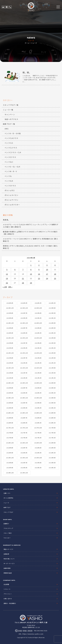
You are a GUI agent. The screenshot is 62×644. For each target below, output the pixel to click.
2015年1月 (52, 468)
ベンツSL (8, 176)
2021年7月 (24, 373)
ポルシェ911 (10, 190)
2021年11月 (24, 368)
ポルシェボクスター (12, 205)
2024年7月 (24, 328)
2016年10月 (38, 443)
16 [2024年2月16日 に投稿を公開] (39, 274)
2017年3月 (24, 438)
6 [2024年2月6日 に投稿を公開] (15, 269)
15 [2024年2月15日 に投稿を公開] (31, 274)
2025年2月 (38, 318)
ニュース (6, 503)
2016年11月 (24, 443)
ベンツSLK (9, 181)
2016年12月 (10, 443)
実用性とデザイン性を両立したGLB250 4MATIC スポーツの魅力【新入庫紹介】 (30, 247)
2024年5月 (52, 328)
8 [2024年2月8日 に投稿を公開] (31, 269)
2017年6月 (38, 433)
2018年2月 (38, 423)
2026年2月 (38, 303)
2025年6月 (38, 313)
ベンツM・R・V (11, 171)
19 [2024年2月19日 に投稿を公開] (7, 278)
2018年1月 (52, 423)
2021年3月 (24, 378)
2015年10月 (38, 458)
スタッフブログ (8, 512)
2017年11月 (24, 428)
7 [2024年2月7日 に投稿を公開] (23, 269)
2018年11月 (24, 413)
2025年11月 (24, 308)
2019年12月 (10, 398)
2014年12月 (10, 473)
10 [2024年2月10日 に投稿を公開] (47, 269)
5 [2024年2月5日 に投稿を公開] (7, 269)
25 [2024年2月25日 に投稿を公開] (55, 278)
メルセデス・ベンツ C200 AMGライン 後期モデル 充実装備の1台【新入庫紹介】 (30, 240)
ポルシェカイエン (11, 195)
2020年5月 (52, 388)
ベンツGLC (9, 162)
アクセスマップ (8, 528)
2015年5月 (52, 463)
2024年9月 (52, 323)
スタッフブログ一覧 (11, 105)
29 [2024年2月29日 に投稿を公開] (31, 283)
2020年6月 (38, 388)
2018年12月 (10, 413)
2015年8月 (10, 463)
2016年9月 (52, 443)
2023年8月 (10, 343)
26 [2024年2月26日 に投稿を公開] (7, 283)
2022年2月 (38, 363)
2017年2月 (38, 438)
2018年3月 (24, 423)
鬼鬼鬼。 (6, 220)
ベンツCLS (9, 143)
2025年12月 (10, 308)
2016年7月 (24, 448)
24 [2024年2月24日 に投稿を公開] (47, 278)
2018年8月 (10, 418)
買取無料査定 (8, 573)
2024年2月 (38, 333)
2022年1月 (52, 363)
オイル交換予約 (8, 498)
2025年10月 (38, 308)
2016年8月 (10, 448)
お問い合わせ (8, 599)
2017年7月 (24, 433)
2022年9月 (52, 353)
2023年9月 (52, 338)
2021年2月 (38, 378)
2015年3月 (24, 468)
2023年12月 (10, 338)
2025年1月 (52, 318)
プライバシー (8, 594)
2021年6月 (38, 373)
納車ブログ (7, 507)
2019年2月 (38, 408)
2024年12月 (10, 323)
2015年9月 (52, 458)
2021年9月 (52, 368)
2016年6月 (38, 448)
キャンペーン (10, 114)
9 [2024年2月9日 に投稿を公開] (39, 269)
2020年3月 (24, 393)
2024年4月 (10, 333)
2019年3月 (24, 408)
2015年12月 (10, 458)
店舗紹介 (6, 524)
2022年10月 (38, 353)
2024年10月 (38, 323)
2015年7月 (24, 463)
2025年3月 (24, 318)
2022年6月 (38, 358)
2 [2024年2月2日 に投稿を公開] (39, 265)
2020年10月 (38, 383)
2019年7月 (24, 403)
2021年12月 (10, 368)
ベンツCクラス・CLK (13, 152)
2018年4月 (10, 423)
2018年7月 (24, 418)
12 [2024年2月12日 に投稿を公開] (7, 274)
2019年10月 (38, 398)
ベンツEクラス (10, 157)
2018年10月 (38, 413)
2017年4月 (10, 438)
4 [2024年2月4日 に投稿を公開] (55, 265)
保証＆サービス (8, 549)
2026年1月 (52, 303)
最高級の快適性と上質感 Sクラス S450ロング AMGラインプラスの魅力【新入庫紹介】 (30, 233)
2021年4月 (10, 378)
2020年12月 (10, 383)
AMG (7, 129)
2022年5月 (52, 358)
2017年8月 (10, 433)
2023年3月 (24, 348)
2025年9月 (52, 308)
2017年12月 (10, 428)
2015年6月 (38, 463)
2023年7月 (24, 343)
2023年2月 (38, 348)
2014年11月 (24, 473)
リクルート (7, 589)
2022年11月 (24, 353)
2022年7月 (24, 358)
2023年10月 (38, 338)
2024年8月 (10, 328)
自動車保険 (7, 568)
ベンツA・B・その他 (13, 133)
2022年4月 (10, 363)
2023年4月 (10, 348)
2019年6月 (38, 403)
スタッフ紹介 (8, 533)
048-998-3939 (10, 7)
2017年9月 (52, 428)
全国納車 (6, 554)
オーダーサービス (9, 563)
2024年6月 (38, 328)
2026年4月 (10, 303)
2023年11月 (24, 338)
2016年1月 (52, 453)
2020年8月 (10, 388)
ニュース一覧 (8, 110)
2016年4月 (10, 453)
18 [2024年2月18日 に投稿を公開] (55, 274)
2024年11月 (24, 323)
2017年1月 (52, 438)
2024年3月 (24, 333)
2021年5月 (52, 373)
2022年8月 (10, 358)
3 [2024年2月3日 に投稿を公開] (47, 265)
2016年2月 (38, 453)
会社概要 (6, 584)
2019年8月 (10, 403)
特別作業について (9, 559)
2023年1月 (52, 348)
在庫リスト (3, 7)
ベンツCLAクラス (11, 138)
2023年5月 (52, 343)
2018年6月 (38, 418)
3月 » (10, 287)
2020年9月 (52, 383)
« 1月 (5, 287)
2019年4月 (10, 408)
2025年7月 (24, 313)
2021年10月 (38, 368)
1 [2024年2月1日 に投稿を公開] (31, 265)
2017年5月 (52, 433)
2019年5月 (52, 403)
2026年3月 (24, 303)
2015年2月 (38, 468)
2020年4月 (10, 393)
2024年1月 (52, 333)
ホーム (27, 43)
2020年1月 (52, 393)
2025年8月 (10, 313)
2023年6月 (38, 343)
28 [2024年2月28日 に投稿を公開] (23, 283)
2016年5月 (52, 448)
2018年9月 (52, 413)
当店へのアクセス (11, 119)
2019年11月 (24, 398)
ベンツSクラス (10, 186)
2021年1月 (52, 378)
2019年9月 (52, 398)
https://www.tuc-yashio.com (33, 634)
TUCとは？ (7, 538)
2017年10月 (38, 428)
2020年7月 (24, 388)
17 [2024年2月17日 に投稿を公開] (47, 274)
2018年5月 (52, 418)
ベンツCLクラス (11, 148)
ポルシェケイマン (11, 200)
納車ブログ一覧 (9, 124)
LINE (7, 7)
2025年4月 (10, 318)
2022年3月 (24, 363)
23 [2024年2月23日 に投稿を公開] (39, 278)
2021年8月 (10, 373)
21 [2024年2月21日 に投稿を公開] (23, 278)
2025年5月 (52, 313)
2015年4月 (10, 468)
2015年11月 (24, 458)
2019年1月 (52, 408)
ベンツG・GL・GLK (12, 167)
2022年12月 (10, 353)
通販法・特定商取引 (10, 603)
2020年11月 (24, 383)
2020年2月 (38, 393)
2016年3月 (24, 453)
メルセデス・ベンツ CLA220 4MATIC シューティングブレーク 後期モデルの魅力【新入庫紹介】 (31, 226)
